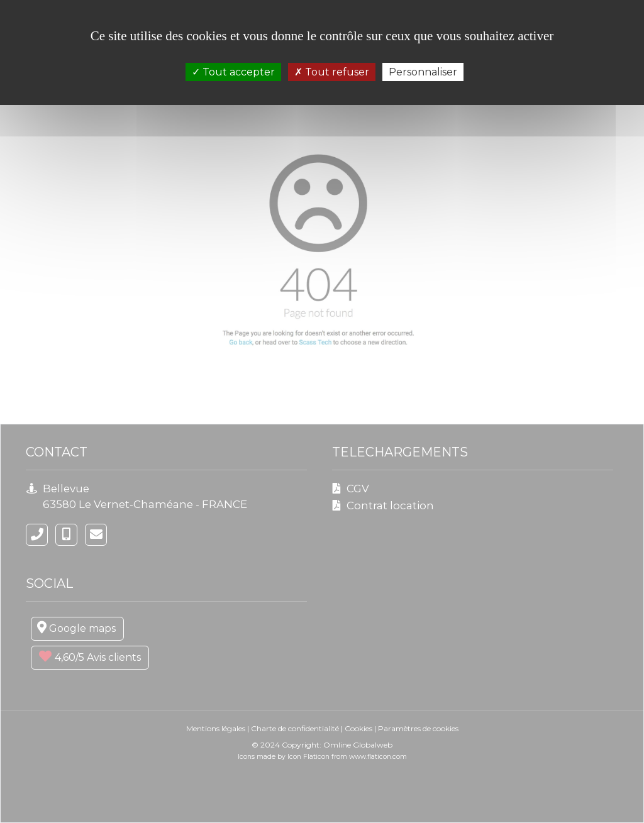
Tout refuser (332, 72)
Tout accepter (233, 72)
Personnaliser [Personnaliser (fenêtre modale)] (423, 72)
